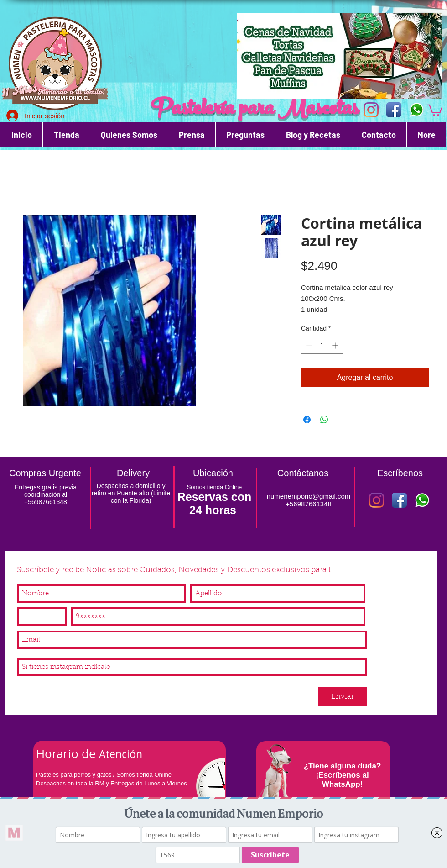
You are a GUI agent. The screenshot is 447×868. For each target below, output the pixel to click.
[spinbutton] (322, 345)
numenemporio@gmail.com (309, 496)
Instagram (34, 652)
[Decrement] (308, 345)
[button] (435, 110)
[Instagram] (377, 500)
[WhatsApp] (417, 110)
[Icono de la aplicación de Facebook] (394, 110)
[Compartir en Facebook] (307, 420)
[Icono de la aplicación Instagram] (371, 110)
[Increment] (336, 345)
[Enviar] (343, 697)
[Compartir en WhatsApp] (324, 420)
